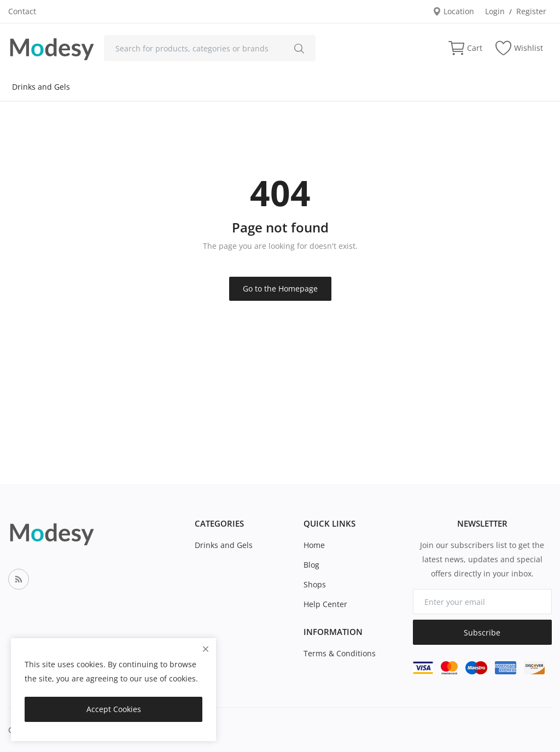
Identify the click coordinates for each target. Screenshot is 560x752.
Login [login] (495, 11)
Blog (311, 565)
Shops (315, 584)
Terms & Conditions (340, 653)
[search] (299, 48)
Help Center (325, 604)
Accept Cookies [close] (114, 709)
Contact (22, 11)
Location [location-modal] (453, 11)
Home (314, 545)
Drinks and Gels (41, 87)
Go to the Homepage (280, 288)
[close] (206, 649)
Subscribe (482, 633)
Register (531, 11)
